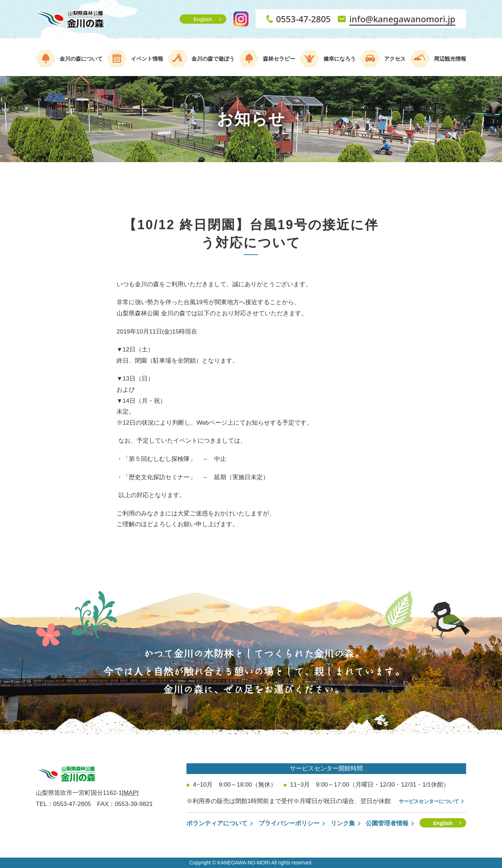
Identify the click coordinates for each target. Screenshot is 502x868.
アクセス (395, 59)
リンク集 (343, 823)
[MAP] (130, 793)
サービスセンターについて (429, 801)
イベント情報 (147, 59)
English (203, 19)
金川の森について (81, 59)
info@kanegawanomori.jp (402, 19)
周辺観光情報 (450, 59)
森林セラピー (279, 59)
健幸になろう (340, 59)
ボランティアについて (217, 823)
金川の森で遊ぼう (213, 59)
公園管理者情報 (387, 823)
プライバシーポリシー (289, 823)
